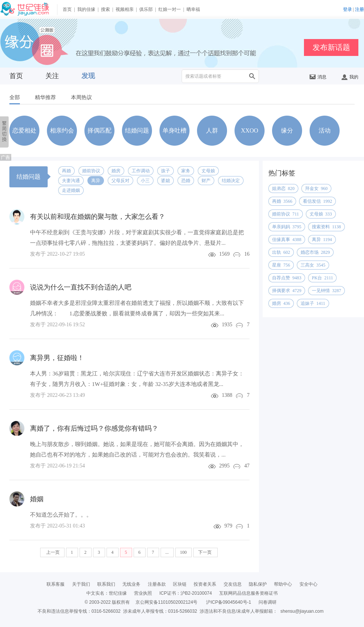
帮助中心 (283, 584)
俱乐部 (146, 9)
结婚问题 (137, 130)
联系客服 (56, 584)
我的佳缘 (86, 9)
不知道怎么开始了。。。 (61, 515)
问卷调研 (268, 602)
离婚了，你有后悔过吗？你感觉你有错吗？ (94, 428)
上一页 (52, 552)
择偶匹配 (99, 130)
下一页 (205, 552)
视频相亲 (125, 9)
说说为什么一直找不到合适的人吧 (81, 287)
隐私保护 (258, 584)
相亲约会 (62, 130)
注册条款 (157, 584)
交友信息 (233, 584)
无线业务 (131, 584)
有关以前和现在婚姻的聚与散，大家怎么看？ (98, 217)
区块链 (180, 584)
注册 (359, 9)
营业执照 (143, 593)
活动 (325, 130)
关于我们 (81, 584)
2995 (224, 466)
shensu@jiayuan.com (302, 611)
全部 (15, 97)
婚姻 (37, 499)
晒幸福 (193, 9)
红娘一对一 (170, 9)
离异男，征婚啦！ (57, 358)
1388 (227, 395)
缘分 (287, 130)
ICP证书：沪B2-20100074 (186, 593)
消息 (318, 77)
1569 (224, 254)
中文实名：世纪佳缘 (107, 593)
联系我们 (106, 584)
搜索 (105, 9)
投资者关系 (205, 584)
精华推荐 (45, 97)
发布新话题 (331, 47)
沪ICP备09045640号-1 (229, 602)
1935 (227, 325)
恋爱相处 (24, 130)
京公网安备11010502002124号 (166, 602)
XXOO (250, 130)
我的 (350, 77)
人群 (212, 130)
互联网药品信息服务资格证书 (248, 593)
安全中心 (308, 584)
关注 (52, 76)
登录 (347, 9)
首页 (67, 9)
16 (247, 254)
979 (228, 526)
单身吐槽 (174, 130)
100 (184, 552)
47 (247, 466)
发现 (88, 76)
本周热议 (81, 97)
